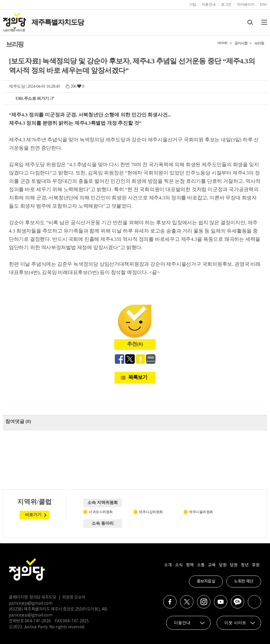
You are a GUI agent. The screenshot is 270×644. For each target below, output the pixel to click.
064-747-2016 (38, 621)
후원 (256, 565)
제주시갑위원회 (151, 512)
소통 (201, 565)
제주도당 (17, 86)
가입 (192, 4)
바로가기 (33, 515)
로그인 (226, 4)
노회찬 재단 (244, 581)
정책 (190, 565)
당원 (223, 565)
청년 (245, 565)
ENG (263, 4)
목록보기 (138, 377)
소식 (179, 565)
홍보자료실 (206, 581)
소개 (168, 565)
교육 (212, 565)
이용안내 (209, 4)
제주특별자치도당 (58, 22)
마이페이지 (246, 4)
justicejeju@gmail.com (31, 603)
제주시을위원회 (201, 512)
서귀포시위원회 (101, 512)
